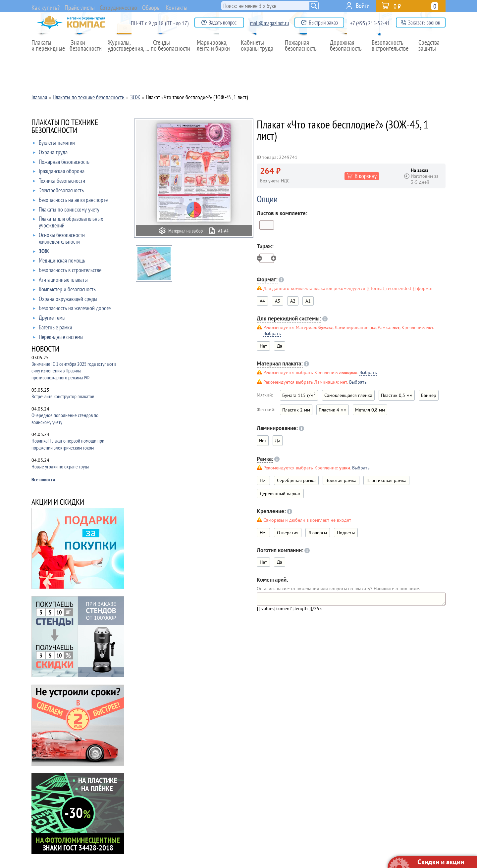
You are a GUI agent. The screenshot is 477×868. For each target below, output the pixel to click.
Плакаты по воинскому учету (66, 211)
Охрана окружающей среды (65, 300)
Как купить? (46, 7)
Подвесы (346, 533)
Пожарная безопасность (302, 59)
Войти (363, 6)
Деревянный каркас (280, 494)
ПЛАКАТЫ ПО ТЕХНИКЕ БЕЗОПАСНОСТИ (65, 127)
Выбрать (272, 333)
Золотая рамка (341, 480)
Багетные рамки (53, 329)
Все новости (43, 479)
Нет (263, 480)
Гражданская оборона (59, 172)
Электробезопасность (58, 192)
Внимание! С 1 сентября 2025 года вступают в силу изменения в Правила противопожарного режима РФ (74, 371)
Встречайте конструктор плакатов (63, 396)
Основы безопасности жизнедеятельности (59, 239)
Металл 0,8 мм (370, 410)
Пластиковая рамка (386, 480)
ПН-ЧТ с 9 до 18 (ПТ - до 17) (160, 23)
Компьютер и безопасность (64, 291)
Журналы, (127, 59)
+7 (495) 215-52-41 (370, 23)
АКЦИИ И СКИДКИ (58, 503)
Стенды (171, 59)
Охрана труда (50, 154)
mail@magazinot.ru (269, 23)
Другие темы (49, 319)
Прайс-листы (84, 7)
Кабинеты (259, 59)
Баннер (429, 395)
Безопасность (388, 59)
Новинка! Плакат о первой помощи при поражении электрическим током (68, 444)
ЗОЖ (41, 253)
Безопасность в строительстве (67, 271)
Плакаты (49, 59)
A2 (293, 301)
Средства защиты (431, 59)
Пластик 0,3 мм (397, 395)
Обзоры (173, 6)
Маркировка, (215, 59)
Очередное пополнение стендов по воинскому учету (65, 419)
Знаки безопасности (88, 59)
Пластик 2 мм (296, 410)
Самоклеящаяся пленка (348, 395)
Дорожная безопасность (344, 59)
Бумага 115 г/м (299, 395)
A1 (308, 301)
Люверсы (318, 533)
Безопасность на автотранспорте (70, 201)
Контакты (204, 6)
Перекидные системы (58, 338)
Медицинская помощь (59, 262)
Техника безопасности (59, 182)
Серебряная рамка (296, 480)
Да (280, 346)
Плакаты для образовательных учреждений (68, 222)
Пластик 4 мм (333, 410)
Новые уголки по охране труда (60, 466)
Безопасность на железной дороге (72, 310)
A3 (278, 301)
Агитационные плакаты (60, 281)
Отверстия (288, 533)
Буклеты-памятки (54, 144)
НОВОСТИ (45, 349)
